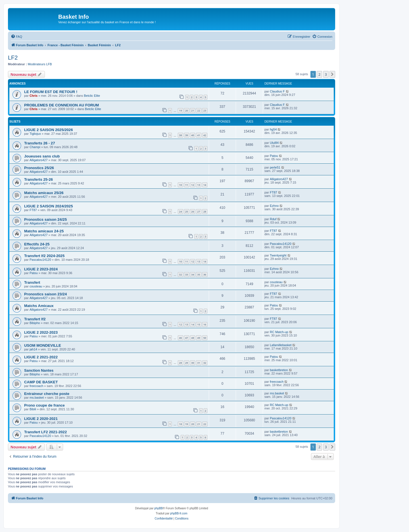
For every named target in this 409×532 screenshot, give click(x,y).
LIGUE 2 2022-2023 (41, 332)
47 (187, 338)
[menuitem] (16, 37)
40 (193, 135)
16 (205, 324)
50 (205, 338)
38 (180, 135)
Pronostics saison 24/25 (45, 219)
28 (205, 212)
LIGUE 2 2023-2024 (41, 269)
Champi (35, 147)
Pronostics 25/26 (39, 168)
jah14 (33, 349)
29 (187, 363)
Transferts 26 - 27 (40, 143)
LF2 (13, 58)
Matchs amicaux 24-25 (44, 231)
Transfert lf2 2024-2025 (44, 256)
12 (193, 185)
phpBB (158, 508)
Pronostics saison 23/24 (45, 294)
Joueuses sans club (42, 156)
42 (205, 135)
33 (187, 275)
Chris (34, 96)
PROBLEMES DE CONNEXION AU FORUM (61, 105)
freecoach (36, 386)
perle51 (275, 167)
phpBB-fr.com (179, 513)
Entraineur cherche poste (47, 394)
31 (199, 363)
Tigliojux (35, 134)
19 (180, 111)
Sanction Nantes (39, 370)
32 (180, 275)
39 (187, 135)
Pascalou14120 (281, 244)
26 (193, 212)
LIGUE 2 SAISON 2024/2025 (49, 206)
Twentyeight (278, 255)
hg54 (273, 129)
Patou (274, 156)
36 (205, 275)
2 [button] (319, 74)
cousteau (36, 286)
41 (199, 135)
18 (180, 424)
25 (187, 212)
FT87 (274, 192)
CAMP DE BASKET (41, 382)
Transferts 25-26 (38, 179)
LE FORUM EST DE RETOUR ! (51, 92)
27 (199, 212)
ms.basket (37, 398)
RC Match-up (279, 332)
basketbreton (279, 370)
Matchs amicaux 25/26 (44, 193)
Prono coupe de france (44, 405)
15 (199, 324)
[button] (332, 74)
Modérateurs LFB (40, 64)
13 (199, 185)
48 (193, 338)
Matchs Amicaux (39, 306)
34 (193, 275)
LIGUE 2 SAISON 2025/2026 (49, 130)
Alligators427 (39, 160)
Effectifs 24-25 (37, 244)
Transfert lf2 (35, 319)
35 (199, 275)
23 (205, 111)
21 (193, 111)
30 (193, 363)
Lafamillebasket (281, 345)
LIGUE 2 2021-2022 (41, 357)
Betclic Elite (92, 96)
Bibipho (35, 323)
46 (180, 338)
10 (180, 185)
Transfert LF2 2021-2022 (45, 432)
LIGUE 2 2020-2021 (41, 419)
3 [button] (326, 74)
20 (187, 111)
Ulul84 (274, 143)
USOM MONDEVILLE (43, 345)
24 (180, 212)
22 (199, 111)
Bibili (33, 409)
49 (199, 338)
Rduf (273, 219)
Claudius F (277, 91)
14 (205, 185)
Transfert (32, 282)
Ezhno (274, 206)
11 (187, 185)
